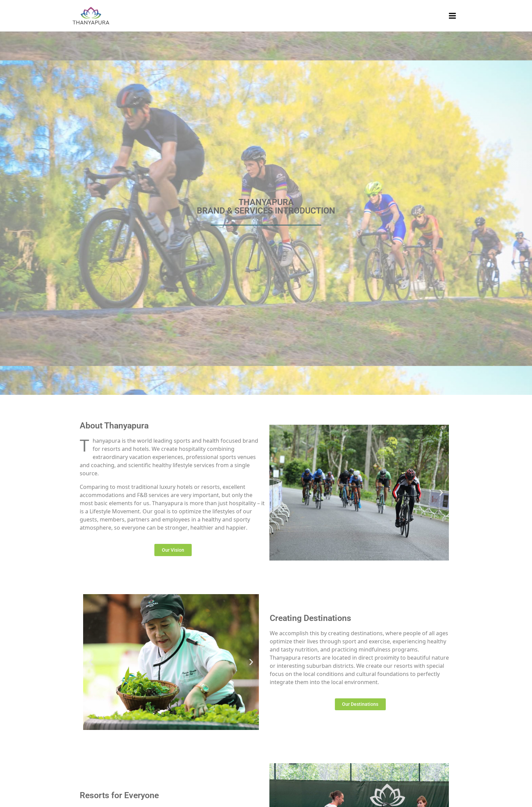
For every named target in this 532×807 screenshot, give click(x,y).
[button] (277, 493)
